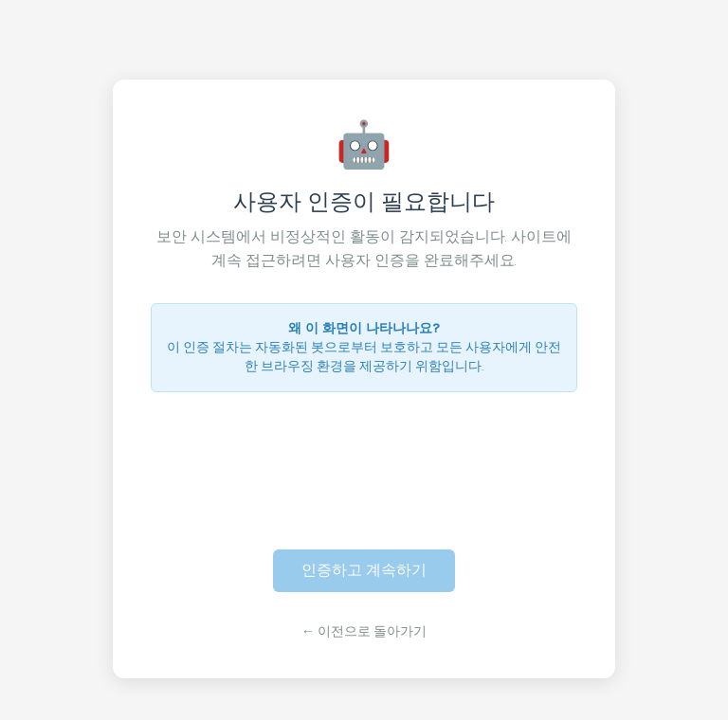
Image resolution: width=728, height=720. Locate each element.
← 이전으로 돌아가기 (364, 631)
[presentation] (364, 459)
